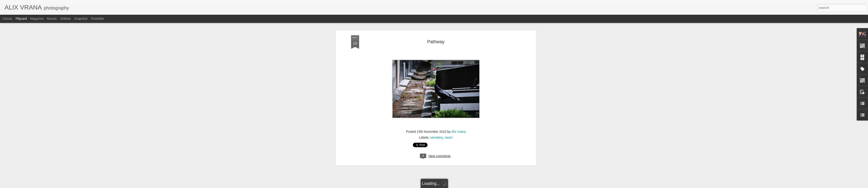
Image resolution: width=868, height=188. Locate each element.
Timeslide (97, 19)
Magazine (37, 19)
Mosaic (52, 19)
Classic (7, 19)
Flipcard (21, 19)
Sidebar (66, 19)
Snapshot (81, 19)
